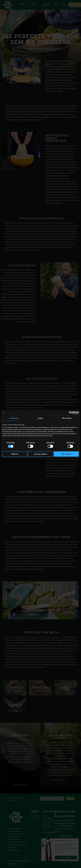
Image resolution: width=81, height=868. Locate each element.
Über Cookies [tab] (67, 418)
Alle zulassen (66, 454)
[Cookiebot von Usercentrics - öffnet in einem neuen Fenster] (70, 413)
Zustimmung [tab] (14, 418)
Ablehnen (15, 454)
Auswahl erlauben (40, 454)
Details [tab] (40, 418)
